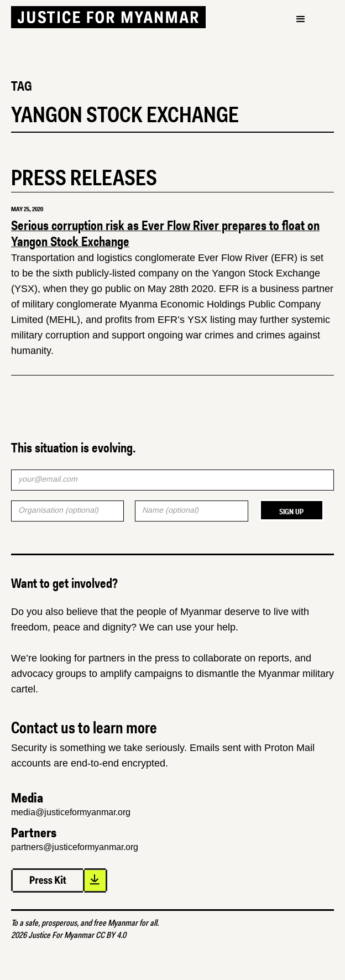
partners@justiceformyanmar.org (75, 847)
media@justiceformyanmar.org (71, 812)
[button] (301, 19)
